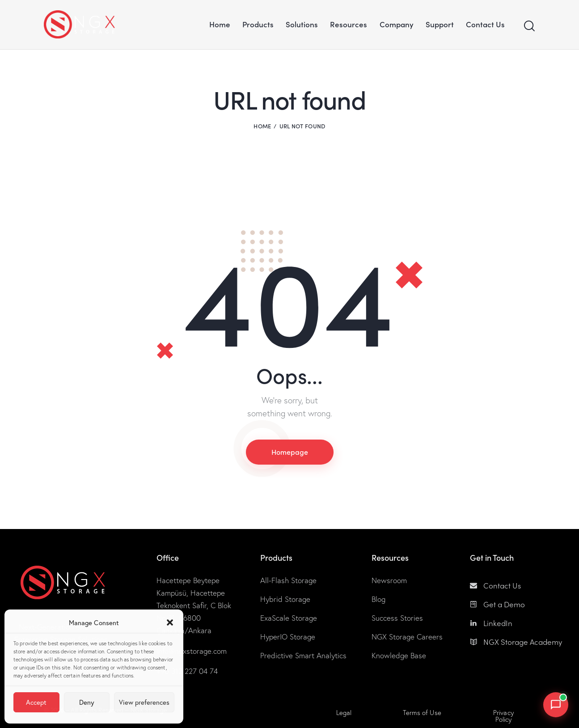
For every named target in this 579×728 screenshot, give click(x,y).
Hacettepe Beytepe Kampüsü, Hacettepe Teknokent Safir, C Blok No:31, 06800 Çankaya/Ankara (194, 605)
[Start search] (529, 26)
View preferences (144, 702)
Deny (87, 702)
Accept (36, 702)
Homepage (290, 452)
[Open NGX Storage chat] (556, 705)
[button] (170, 622)
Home (262, 126)
